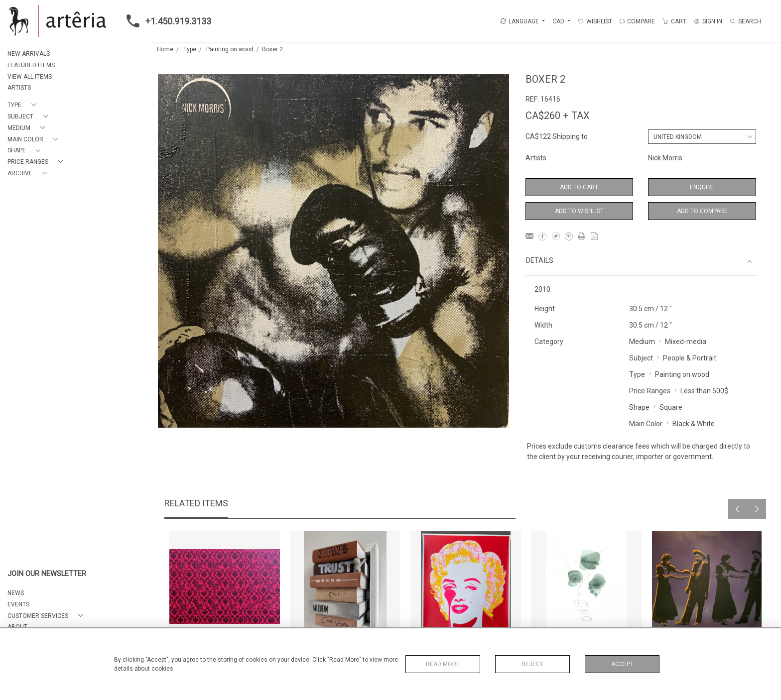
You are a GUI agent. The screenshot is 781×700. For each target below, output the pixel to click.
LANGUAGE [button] (520, 21)
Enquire (702, 187)
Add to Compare (702, 211)
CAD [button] (559, 21)
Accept (622, 664)
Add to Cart (579, 187)
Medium (642, 342)
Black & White (694, 424)
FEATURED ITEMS (31, 65)
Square (671, 407)
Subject (641, 358)
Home (165, 49)
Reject (532, 664)
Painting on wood (230, 49)
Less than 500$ (704, 391)
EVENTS (18, 604)
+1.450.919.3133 (166, 21)
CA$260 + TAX (558, 116)
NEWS (16, 593)
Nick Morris (665, 158)
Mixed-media (686, 342)
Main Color (646, 424)
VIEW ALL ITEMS (30, 77)
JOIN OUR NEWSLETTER (47, 574)
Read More (443, 664)
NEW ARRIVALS (29, 54)
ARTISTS (19, 88)
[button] (24, 105)
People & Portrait (690, 358)
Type (190, 49)
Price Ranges (650, 391)
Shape (639, 407)
